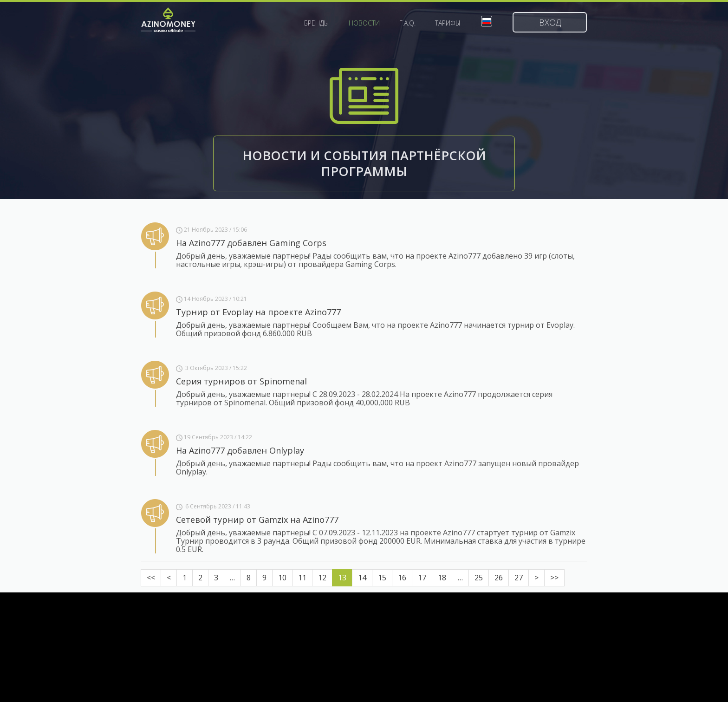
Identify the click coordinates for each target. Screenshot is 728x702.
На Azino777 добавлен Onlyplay (240, 450)
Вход (550, 22)
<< (151, 578)
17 (422, 578)
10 (282, 578)
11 (302, 578)
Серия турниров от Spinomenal (241, 381)
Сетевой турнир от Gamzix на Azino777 (257, 520)
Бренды (317, 23)
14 (362, 578)
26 (499, 578)
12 (322, 578)
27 (519, 578)
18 (442, 578)
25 (479, 578)
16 (402, 578)
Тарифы (448, 23)
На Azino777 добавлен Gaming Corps (251, 243)
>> (554, 578)
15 (382, 578)
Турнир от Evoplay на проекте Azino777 (258, 312)
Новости (364, 23)
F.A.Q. (407, 23)
